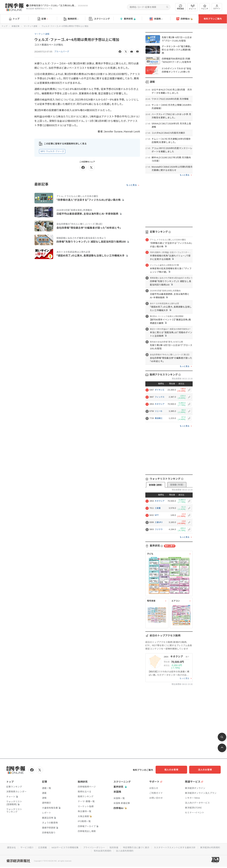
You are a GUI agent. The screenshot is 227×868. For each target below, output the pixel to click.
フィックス (160, 397)
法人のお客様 (207, 770)
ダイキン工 (160, 390)
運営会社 (9, 847)
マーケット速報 (30, 26)
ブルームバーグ (62, 52)
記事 (43, 19)
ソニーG (159, 411)
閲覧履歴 (180, 7)
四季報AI (184, 19)
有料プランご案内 (213, 19)
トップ (14, 19)
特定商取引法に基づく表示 (137, 847)
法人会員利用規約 (125, 850)
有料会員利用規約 (102, 850)
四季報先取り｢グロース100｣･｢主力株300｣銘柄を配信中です (53, 6)
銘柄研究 (71, 19)
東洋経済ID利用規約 (212, 847)
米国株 (156, 19)
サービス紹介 (25, 847)
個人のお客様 (175, 770)
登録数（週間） (156, 485)
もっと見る (132, 185)
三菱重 (158, 508)
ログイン (217, 7)
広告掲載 (41, 847)
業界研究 (128, 19)
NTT (157, 515)
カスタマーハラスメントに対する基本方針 (176, 847)
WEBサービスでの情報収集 (64, 847)
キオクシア (160, 404)
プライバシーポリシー (94, 847)
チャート (193, 7)
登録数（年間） (177, 485)
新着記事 (16, 26)
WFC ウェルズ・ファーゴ (52, 151)
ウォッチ (205, 7)
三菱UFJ (159, 522)
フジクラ (159, 529)
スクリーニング (99, 19)
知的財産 (114, 847)
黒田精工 (159, 418)
